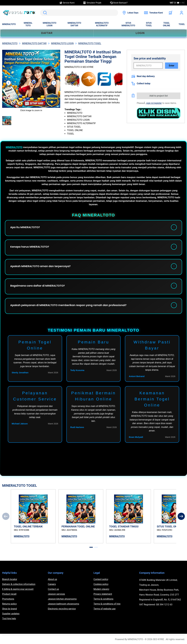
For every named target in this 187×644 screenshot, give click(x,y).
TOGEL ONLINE (167, 24)
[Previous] (6, 516)
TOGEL (182, 24)
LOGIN (140, 33)
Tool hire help (9, 619)
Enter (172, 66)
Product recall (9, 594)
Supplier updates (11, 614)
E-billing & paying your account (18, 589)
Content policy (101, 579)
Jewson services (56, 594)
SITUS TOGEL (149, 24)
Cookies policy (101, 584)
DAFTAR (47, 33)
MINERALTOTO (9, 24)
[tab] (91, 547)
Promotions (8, 599)
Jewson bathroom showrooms (63, 604)
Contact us (53, 589)
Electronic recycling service (62, 609)
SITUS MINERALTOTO (128, 24)
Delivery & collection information (19, 584)
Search (44, 13)
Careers (52, 584)
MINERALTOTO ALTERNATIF (102, 24)
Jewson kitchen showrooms (62, 599)
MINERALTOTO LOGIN (50, 24)
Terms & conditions (103, 599)
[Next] (181, 516)
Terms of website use (105, 609)
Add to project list (159, 96)
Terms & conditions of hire (107, 604)
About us (52, 579)
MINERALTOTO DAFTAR (74, 24)
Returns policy (9, 604)
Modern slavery (101, 589)
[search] (79, 13)
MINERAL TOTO (28, 24)
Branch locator (10, 579)
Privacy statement (103, 594)
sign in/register (154, 103)
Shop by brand (9, 609)
